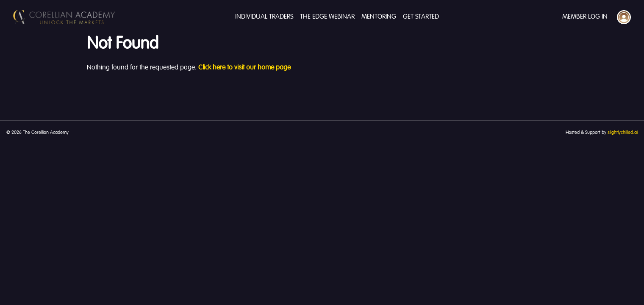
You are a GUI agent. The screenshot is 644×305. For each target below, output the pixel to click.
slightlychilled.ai (623, 133)
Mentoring (379, 17)
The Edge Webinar (327, 17)
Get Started (421, 17)
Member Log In (585, 17)
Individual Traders (264, 17)
